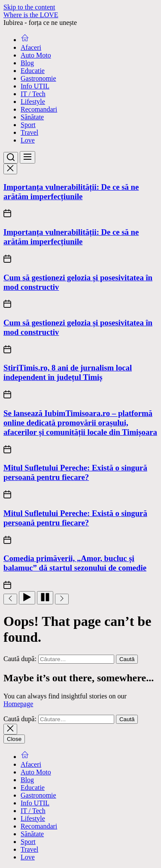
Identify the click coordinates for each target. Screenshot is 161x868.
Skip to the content (29, 7)
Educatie (33, 71)
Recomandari (39, 109)
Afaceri (31, 47)
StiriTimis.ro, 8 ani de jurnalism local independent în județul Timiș (68, 372)
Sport (28, 125)
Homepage (18, 704)
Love (28, 140)
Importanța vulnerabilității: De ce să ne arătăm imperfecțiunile (71, 192)
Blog (27, 63)
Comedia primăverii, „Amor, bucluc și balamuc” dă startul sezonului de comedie (75, 563)
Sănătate (32, 117)
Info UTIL (35, 86)
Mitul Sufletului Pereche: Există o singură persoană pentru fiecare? (75, 472)
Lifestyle (33, 102)
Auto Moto (36, 55)
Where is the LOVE (31, 15)
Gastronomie (38, 78)
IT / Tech (33, 94)
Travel (29, 132)
